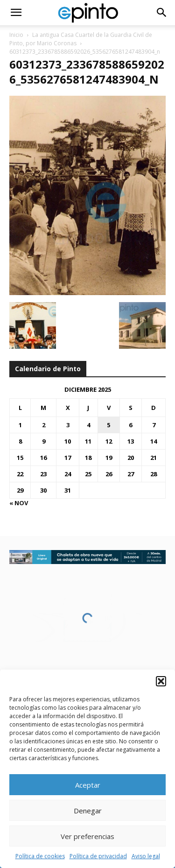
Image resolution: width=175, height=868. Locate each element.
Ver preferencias (87, 836)
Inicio (16, 35)
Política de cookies (40, 856)
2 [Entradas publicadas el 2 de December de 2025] (44, 425)
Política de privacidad (98, 856)
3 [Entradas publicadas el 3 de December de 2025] (68, 425)
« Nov (19, 503)
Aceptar (88, 785)
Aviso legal (146, 856)
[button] (161, 681)
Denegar (88, 811)
